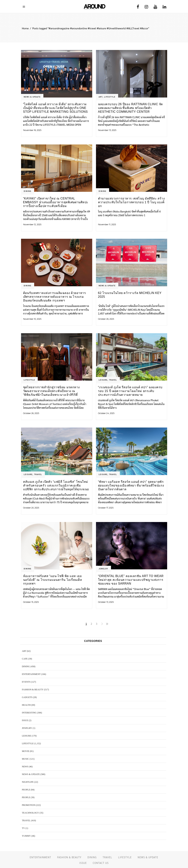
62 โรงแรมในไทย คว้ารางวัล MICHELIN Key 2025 (130, 295)
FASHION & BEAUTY (33, 690)
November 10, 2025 (32, 319)
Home (25, 28)
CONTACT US (101, 863)
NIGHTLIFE (28, 782)
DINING (28, 191)
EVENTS (26, 682)
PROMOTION (29, 805)
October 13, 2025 (106, 602)
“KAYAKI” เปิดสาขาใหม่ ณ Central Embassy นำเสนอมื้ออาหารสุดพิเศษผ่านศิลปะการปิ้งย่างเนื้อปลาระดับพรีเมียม (56, 202)
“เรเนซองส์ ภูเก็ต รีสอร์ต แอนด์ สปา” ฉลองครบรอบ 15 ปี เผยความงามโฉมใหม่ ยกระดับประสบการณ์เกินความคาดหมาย (130, 391)
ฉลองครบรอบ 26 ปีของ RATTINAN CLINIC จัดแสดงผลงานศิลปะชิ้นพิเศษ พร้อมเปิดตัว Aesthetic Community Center (130, 108)
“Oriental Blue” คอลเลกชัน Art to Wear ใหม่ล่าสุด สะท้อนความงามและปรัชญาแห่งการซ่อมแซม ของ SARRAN (131, 580)
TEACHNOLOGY (31, 813)
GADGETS (27, 697)
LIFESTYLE (110, 97)
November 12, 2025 (32, 224)
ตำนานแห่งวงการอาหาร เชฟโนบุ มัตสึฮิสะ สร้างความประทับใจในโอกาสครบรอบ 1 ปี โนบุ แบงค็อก (131, 202)
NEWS (25, 767)
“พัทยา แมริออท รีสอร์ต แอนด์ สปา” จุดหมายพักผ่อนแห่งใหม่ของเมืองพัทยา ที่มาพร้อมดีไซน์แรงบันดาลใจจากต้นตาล (131, 485)
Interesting (29, 713)
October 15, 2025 (31, 602)
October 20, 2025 (31, 508)
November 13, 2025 (107, 130)
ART (101, 97)
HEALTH (26, 705)
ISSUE (25, 720)
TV (23, 828)
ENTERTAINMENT (31, 674)
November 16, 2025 (32, 130)
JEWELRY (104, 569)
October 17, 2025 (106, 508)
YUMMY (26, 836)
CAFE (25, 659)
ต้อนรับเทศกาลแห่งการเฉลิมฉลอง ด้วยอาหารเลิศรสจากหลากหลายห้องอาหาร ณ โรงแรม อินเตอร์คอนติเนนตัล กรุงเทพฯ (55, 297)
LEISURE (103, 380)
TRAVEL (113, 380)
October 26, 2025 (106, 319)
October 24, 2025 (106, 413)
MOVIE (26, 751)
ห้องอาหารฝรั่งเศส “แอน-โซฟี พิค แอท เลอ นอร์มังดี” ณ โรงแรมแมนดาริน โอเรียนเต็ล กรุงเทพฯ (53, 580)
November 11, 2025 (107, 224)
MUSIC (26, 759)
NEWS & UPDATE (32, 97)
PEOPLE (26, 790)
